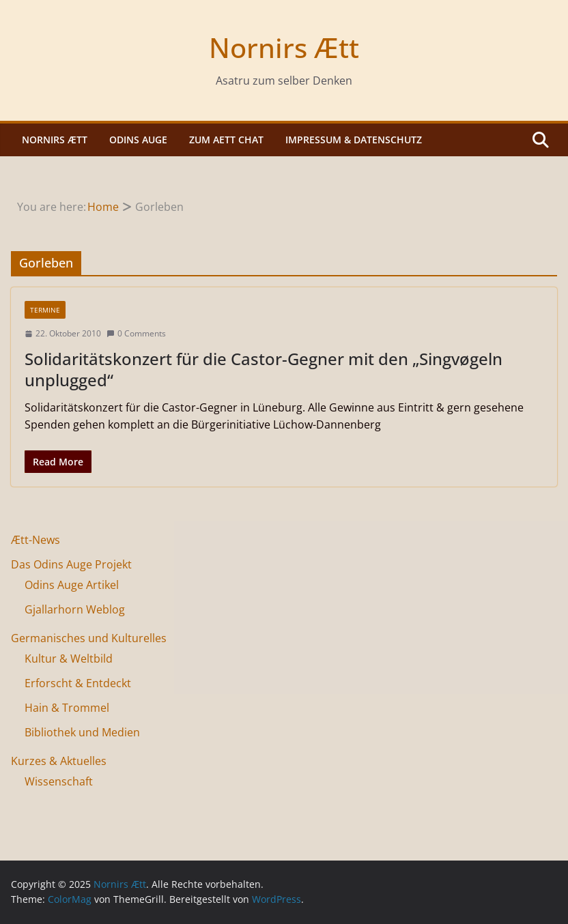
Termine (45, 310)
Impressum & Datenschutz (354, 140)
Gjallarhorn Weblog (75, 609)
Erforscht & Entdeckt (78, 683)
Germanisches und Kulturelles (89, 638)
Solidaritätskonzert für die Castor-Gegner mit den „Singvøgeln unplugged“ (264, 369)
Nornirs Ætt (284, 47)
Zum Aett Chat (226, 140)
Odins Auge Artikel (72, 585)
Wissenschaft (59, 781)
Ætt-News (35, 540)
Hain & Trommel (67, 708)
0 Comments (136, 333)
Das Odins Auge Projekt (71, 564)
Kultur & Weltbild (69, 659)
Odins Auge (138, 140)
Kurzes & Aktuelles (59, 761)
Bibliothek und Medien (82, 732)
